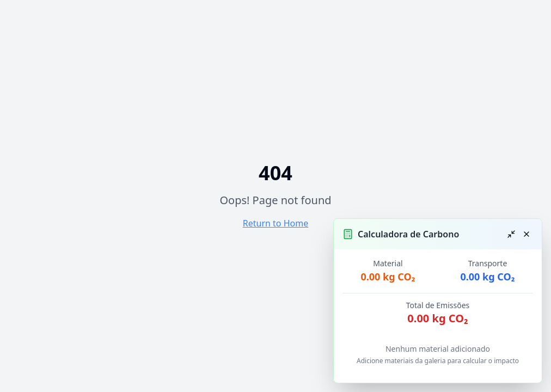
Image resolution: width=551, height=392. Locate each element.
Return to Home (275, 223)
